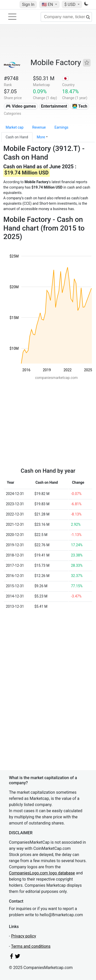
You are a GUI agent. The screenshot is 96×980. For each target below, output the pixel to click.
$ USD (70, 4)
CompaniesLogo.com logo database (42, 873)
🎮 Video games (21, 106)
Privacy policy (24, 936)
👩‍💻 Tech (80, 106)
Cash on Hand (17, 137)
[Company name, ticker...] (66, 17)
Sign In (28, 4)
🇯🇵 (65, 78)
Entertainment (54, 106)
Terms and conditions (31, 946)
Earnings (61, 127)
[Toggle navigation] (12, 17)
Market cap (15, 127)
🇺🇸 (48, 4)
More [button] (41, 137)
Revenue (39, 127)
